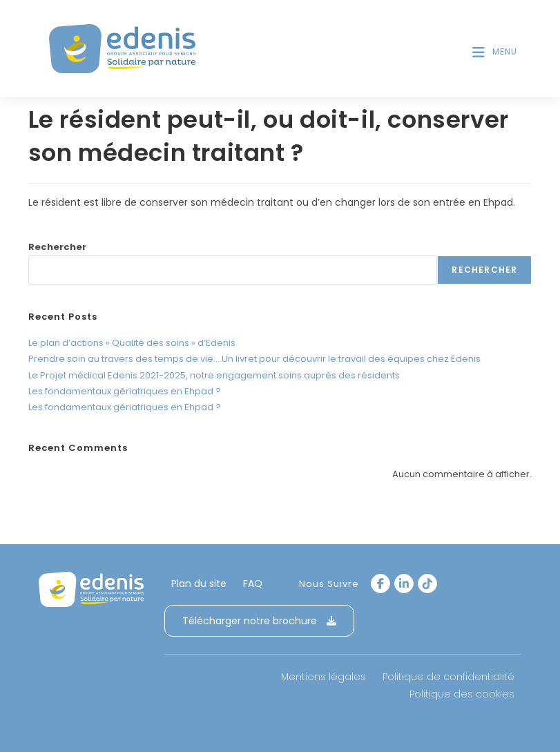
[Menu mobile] (495, 52)
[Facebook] (380, 584)
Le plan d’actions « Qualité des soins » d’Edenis (132, 343)
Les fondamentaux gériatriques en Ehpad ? (125, 391)
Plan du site (199, 584)
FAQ (253, 584)
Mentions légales (324, 677)
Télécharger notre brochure (259, 621)
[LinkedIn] (404, 584)
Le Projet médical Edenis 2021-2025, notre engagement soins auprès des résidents (214, 375)
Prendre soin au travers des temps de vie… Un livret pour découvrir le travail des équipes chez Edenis (254, 359)
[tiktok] (427, 584)
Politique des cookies (462, 694)
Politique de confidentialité (448, 677)
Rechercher (57, 247)
